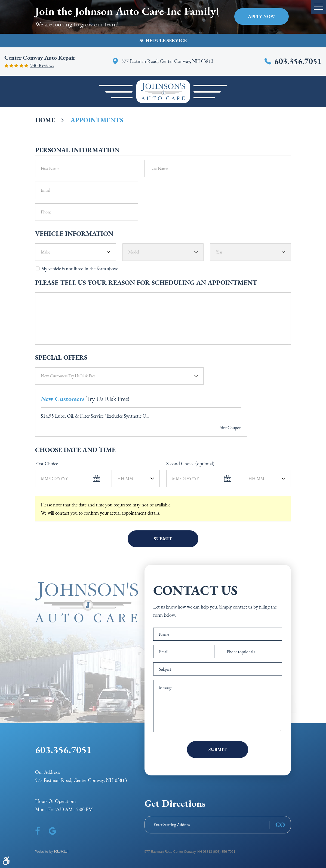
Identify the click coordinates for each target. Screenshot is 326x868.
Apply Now (261, 16)
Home (45, 120)
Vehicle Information (74, 234)
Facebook (38, 831)
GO (280, 825)
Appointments (97, 120)
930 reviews (42, 66)
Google (52, 831)
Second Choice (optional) (190, 464)
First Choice (47, 464)
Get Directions (175, 803)
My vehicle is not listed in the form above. (80, 269)
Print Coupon (230, 428)
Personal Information (77, 150)
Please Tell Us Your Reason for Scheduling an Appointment (146, 283)
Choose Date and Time (75, 450)
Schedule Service (163, 40)
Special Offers (61, 357)
